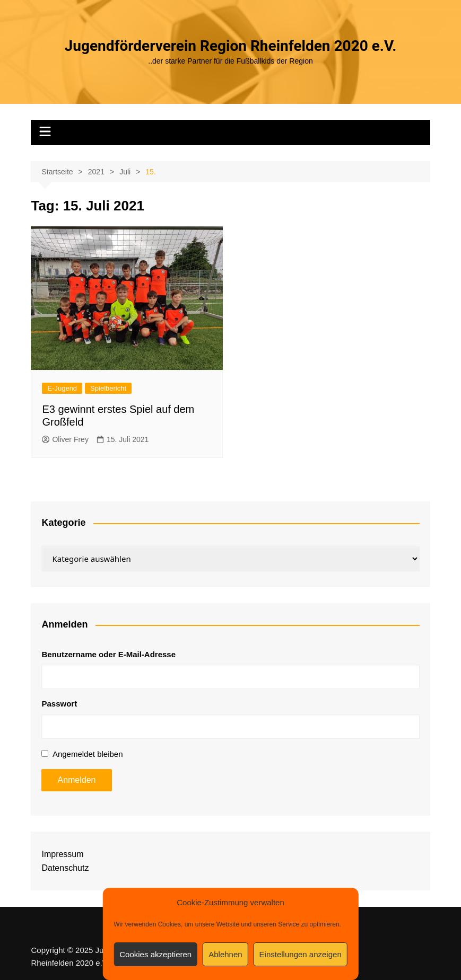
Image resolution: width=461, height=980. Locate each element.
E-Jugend (62, 388)
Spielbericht (108, 388)
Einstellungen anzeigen (301, 954)
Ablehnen (225, 954)
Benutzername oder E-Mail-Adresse (108, 654)
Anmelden (76, 780)
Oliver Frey (65, 439)
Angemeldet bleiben (88, 754)
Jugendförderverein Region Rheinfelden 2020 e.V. (231, 46)
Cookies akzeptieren (155, 954)
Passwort (59, 704)
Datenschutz (65, 868)
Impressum (62, 854)
